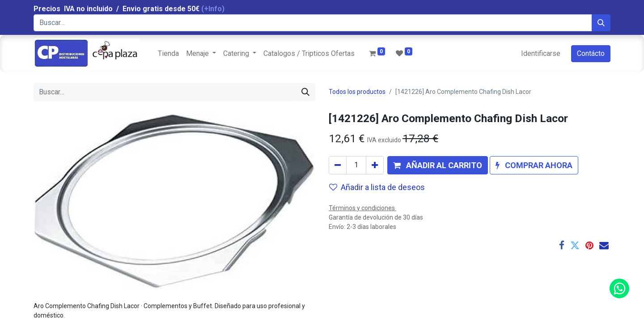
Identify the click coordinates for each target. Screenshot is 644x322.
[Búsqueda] (601, 23)
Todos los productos (357, 92)
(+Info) (213, 9)
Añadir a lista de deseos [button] (377, 187)
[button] (438, 165)
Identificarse (541, 53)
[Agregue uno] (375, 165)
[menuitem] (168, 54)
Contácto (591, 53)
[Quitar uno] (338, 165)
